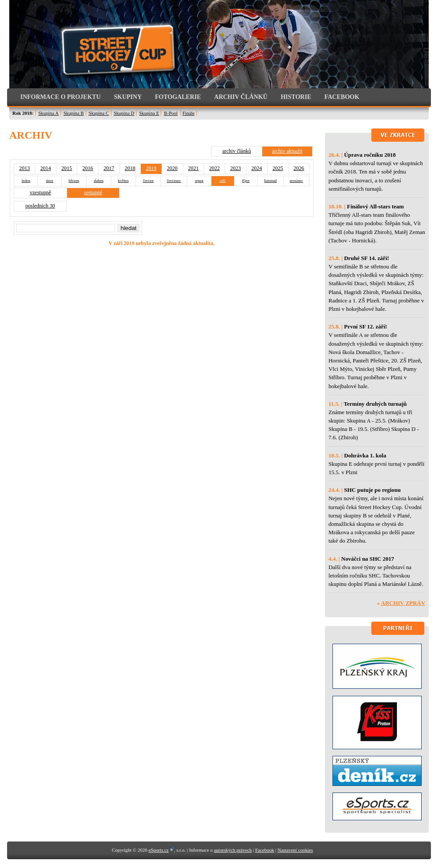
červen (148, 181)
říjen (246, 181)
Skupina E (149, 113)
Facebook (265, 850)
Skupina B (74, 113)
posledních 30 (40, 206)
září (223, 181)
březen (74, 181)
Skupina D (124, 113)
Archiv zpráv (403, 603)
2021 (193, 168)
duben (98, 181)
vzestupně (41, 192)
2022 (215, 168)
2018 (130, 168)
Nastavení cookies (295, 850)
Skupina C (99, 113)
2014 (45, 168)
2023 (236, 168)
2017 (109, 168)
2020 (172, 168)
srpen (199, 181)
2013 (24, 168)
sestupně (93, 192)
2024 (257, 168)
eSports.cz (159, 850)
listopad (270, 181)
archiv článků (236, 151)
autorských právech (233, 850)
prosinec (296, 181)
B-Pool (171, 113)
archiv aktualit (287, 151)
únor (50, 181)
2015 (67, 168)
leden (26, 181)
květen (123, 181)
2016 (88, 168)
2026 (299, 168)
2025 (278, 168)
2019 (151, 168)
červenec (174, 181)
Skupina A (49, 113)
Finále (189, 113)
